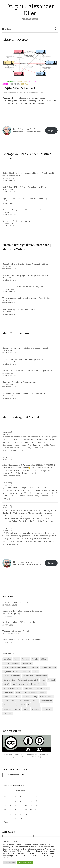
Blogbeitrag (8, 81)
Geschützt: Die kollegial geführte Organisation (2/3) (25, 275)
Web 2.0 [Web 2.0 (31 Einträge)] (26, 709)
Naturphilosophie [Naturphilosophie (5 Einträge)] (38, 684)
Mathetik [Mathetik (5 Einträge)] (52, 680)
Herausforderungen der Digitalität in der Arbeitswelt (25, 348)
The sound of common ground (16, 631)
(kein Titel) (7, 432)
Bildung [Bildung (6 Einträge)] (44, 659)
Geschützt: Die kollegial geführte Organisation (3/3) (25, 264)
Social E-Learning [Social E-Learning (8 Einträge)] (30, 697)
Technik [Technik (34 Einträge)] (35, 701)
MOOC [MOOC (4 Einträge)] (6, 684)
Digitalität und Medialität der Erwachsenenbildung (24, 187)
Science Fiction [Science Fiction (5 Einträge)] (30, 692)
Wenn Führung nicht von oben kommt (19, 309)
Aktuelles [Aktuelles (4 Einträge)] (7, 659)
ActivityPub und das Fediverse (15, 602)
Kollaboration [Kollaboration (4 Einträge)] (9, 680)
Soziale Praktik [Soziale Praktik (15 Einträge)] (23, 701)
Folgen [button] (51, 130)
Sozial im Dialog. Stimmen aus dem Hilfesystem (23, 287)
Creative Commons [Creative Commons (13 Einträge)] (11, 663)
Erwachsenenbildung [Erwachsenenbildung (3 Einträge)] (12, 676)
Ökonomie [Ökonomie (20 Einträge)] (8, 713)
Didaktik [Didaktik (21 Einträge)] (35, 667)
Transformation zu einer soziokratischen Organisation (26, 298)
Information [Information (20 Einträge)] (28, 676)
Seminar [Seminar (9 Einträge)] (43, 692)
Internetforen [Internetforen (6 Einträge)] (41, 676)
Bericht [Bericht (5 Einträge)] (35, 659)
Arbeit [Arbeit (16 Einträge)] (17, 659)
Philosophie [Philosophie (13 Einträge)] (8, 692)
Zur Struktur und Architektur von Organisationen (24, 359)
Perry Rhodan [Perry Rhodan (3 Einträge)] (43, 688)
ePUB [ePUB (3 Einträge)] (35, 672)
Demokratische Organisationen (16, 221)
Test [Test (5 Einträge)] (23, 705)
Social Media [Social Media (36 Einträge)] (9, 701)
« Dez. (5, 822)
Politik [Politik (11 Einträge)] (19, 692)
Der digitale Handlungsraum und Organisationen (24, 393)
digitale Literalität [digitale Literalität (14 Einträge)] (49, 667)
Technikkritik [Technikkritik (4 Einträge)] (46, 701)
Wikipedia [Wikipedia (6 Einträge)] (36, 709)
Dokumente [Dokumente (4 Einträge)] (25, 672)
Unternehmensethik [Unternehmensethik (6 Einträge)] (12, 709)
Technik (15, 84)
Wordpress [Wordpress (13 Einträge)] (47, 709)
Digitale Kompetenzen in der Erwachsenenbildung (25, 198)
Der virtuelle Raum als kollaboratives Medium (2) (23, 640)
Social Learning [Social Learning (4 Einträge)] (46, 697)
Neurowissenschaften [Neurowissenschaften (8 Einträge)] (12, 688)
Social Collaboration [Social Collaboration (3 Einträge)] (12, 697)
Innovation (22, 81)
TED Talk (25, 84)
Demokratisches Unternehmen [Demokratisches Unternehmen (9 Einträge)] (16, 667)
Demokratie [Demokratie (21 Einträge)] (27, 663)
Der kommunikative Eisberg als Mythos (19, 622)
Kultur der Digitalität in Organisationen (19, 382)
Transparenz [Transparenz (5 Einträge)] (33, 705)
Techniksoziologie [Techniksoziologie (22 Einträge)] (11, 705)
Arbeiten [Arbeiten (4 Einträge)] (26, 659)
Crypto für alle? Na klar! (19, 88)
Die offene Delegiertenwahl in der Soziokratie (23, 210)
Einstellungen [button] (10, 862)
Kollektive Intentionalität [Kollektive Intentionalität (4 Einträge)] (28, 680)
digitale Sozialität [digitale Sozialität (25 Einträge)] (11, 672)
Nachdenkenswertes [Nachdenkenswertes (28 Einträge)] (20, 684)
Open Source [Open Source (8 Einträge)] (29, 688)
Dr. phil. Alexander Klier (30, 10)
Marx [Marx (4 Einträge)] (43, 680)
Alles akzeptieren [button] (25, 862)
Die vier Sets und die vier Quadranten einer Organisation (27, 371)
